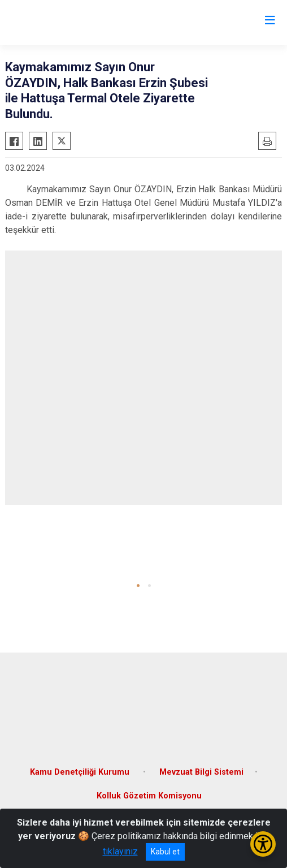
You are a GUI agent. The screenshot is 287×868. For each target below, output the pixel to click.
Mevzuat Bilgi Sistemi (201, 772)
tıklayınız (120, 851)
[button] (138, 586)
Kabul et (165, 852)
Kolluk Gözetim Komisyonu (149, 796)
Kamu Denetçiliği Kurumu (81, 772)
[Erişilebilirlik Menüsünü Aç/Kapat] (263, 844)
